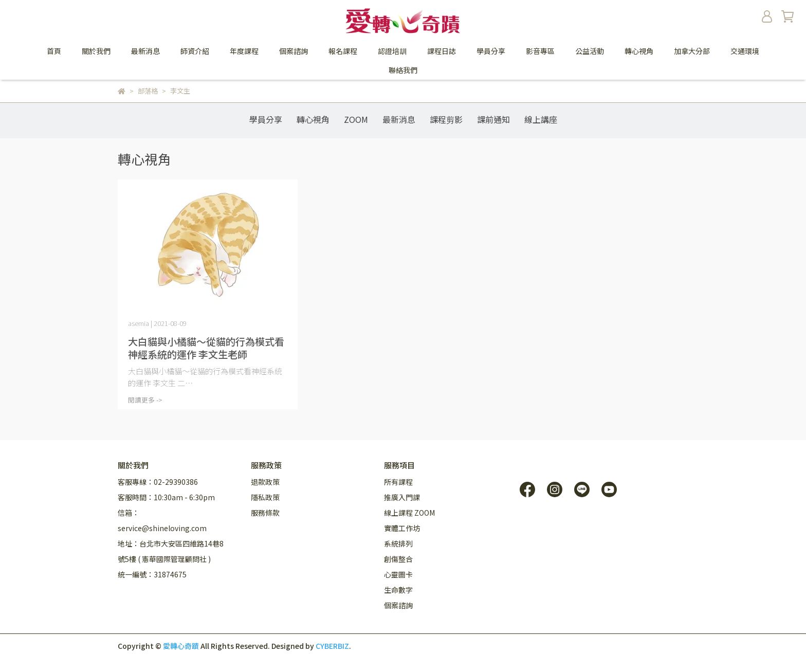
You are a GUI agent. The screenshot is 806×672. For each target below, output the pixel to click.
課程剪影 (446, 119)
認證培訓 (392, 51)
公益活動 (590, 51)
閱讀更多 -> (145, 400)
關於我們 (96, 51)
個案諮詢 (294, 51)
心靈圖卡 (398, 574)
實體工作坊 (402, 528)
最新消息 (145, 51)
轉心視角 (313, 119)
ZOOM (356, 119)
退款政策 (265, 482)
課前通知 (493, 119)
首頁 (54, 51)
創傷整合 (398, 559)
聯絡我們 (403, 70)
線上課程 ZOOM (409, 513)
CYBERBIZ (332, 646)
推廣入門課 (402, 497)
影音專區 (540, 51)
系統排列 (398, 543)
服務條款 (265, 513)
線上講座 (541, 119)
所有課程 (398, 482)
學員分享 (491, 51)
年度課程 (244, 51)
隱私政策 (265, 497)
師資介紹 (195, 51)
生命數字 (398, 590)
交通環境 (745, 51)
